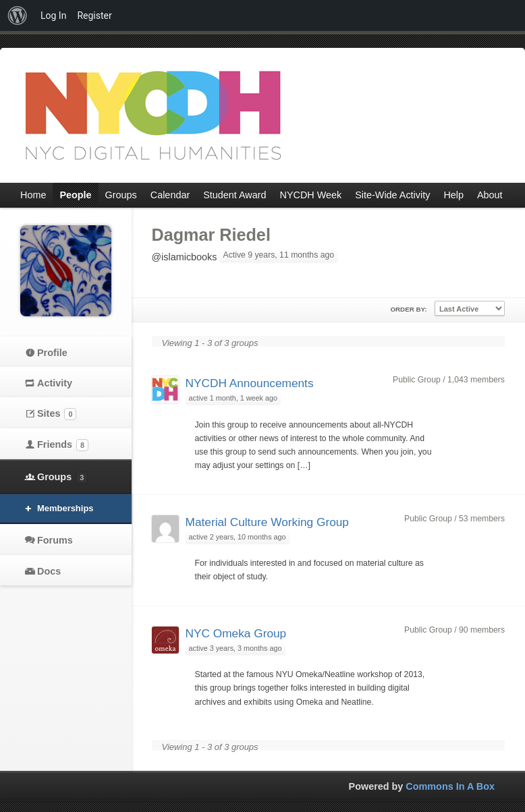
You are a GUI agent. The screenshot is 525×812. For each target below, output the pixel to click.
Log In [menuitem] (53, 16)
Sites (57, 414)
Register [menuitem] (94, 16)
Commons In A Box (450, 786)
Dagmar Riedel (211, 235)
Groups (62, 477)
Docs (49, 571)
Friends (63, 445)
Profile (52, 353)
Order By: (408, 309)
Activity (55, 383)
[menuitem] (18, 16)
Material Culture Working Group (267, 522)
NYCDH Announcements (250, 383)
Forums (55, 540)
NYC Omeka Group (236, 633)
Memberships (65, 508)
